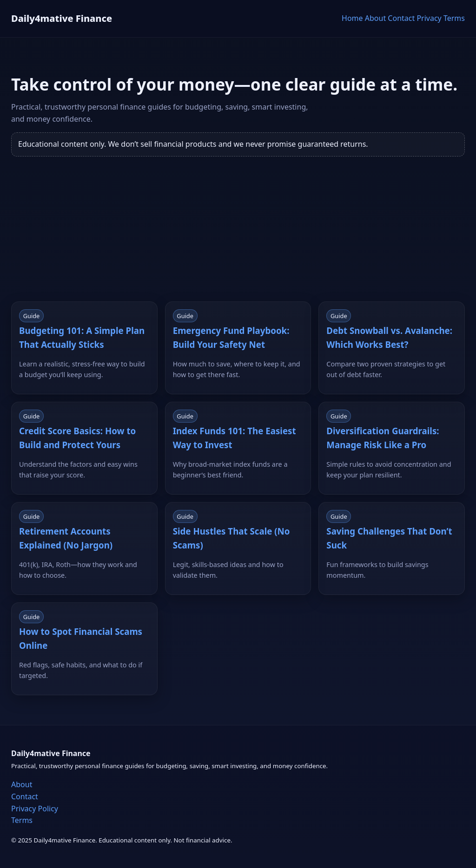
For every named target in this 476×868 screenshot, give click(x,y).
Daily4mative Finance (62, 18)
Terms (454, 18)
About (375, 18)
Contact (401, 18)
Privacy (429, 18)
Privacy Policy (35, 809)
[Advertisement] (238, 236)
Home (352, 18)
